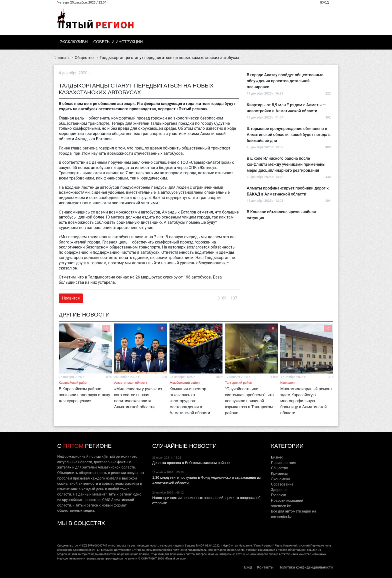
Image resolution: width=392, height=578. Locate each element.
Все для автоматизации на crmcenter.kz (294, 514)
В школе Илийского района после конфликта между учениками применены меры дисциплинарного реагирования (286, 164)
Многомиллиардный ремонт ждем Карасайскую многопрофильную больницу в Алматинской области (306, 401)
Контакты (265, 567)
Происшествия (284, 463)
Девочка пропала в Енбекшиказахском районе (191, 463)
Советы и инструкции (118, 42)
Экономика (281, 479)
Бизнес (277, 457)
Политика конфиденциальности (306, 567)
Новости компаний (287, 501)
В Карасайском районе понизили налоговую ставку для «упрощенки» (84, 395)
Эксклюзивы (74, 42)
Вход (324, 2)
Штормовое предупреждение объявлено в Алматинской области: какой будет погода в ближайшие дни (289, 135)
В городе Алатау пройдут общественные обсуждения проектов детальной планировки (285, 81)
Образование (282, 484)
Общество (84, 58)
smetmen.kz (281, 506)
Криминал (280, 474)
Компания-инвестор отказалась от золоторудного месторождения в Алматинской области (190, 401)
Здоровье (279, 490)
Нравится (71, 298)
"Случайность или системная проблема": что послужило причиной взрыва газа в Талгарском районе (249, 401)
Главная (61, 58)
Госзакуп (278, 495)
